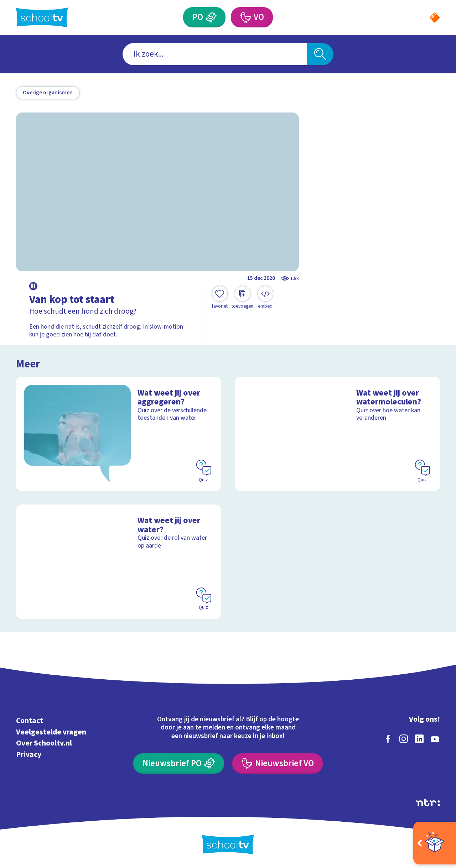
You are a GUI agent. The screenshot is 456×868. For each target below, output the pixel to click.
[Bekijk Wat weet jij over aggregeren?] (119, 434)
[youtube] (435, 739)
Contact (30, 721)
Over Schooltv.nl (44, 743)
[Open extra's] (435, 843)
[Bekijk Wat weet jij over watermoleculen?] (338, 434)
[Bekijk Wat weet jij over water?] (119, 562)
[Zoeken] (320, 54)
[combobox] (215, 54)
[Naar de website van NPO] (435, 18)
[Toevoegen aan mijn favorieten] (220, 298)
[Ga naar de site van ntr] (428, 802)
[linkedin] (419, 739)
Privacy (29, 755)
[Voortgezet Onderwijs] (245, 17)
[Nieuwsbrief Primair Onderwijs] (179, 764)
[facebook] (388, 739)
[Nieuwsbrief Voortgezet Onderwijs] (278, 764)
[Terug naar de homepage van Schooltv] (42, 17)
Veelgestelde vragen (51, 732)
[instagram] (404, 739)
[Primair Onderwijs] (211, 17)
